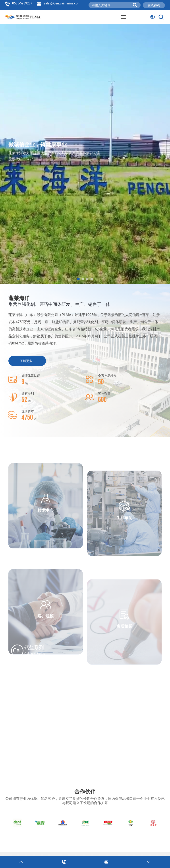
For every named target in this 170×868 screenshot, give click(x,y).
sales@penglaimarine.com (62, 3)
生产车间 (124, 551)
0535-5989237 (22, 3)
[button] (78, 279)
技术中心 (46, 539)
